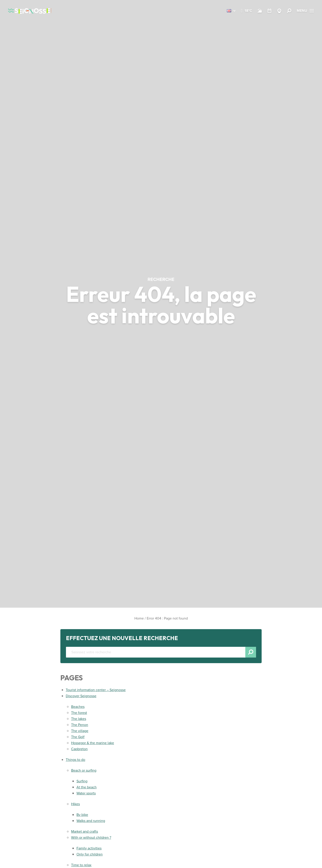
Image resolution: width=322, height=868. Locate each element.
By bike (82, 815)
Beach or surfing (84, 770)
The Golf (78, 737)
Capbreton (79, 749)
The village (80, 731)
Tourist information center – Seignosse (96, 690)
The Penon (80, 725)
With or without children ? (91, 837)
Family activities (89, 848)
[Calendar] (269, 11)
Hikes (75, 804)
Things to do (75, 760)
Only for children (90, 854)
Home (139, 618)
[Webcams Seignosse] (279, 11)
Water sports (86, 793)
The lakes (79, 719)
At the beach (87, 787)
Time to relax (81, 865)
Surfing (82, 781)
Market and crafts (85, 831)
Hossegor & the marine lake (93, 743)
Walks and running (91, 821)
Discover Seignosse (81, 696)
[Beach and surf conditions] (260, 11)
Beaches (78, 707)
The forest (79, 713)
